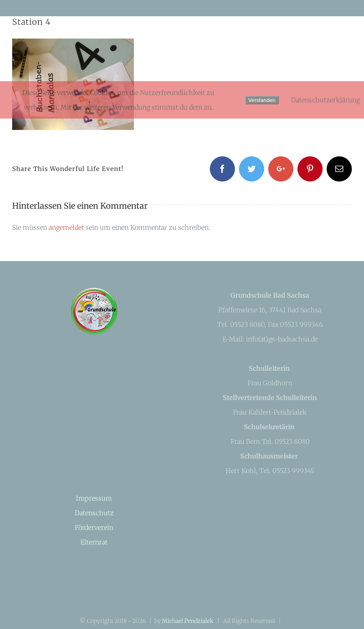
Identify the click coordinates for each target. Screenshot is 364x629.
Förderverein (94, 527)
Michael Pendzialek (188, 621)
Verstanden (262, 100)
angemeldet (66, 227)
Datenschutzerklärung (325, 100)
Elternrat (94, 542)
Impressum (94, 498)
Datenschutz (94, 513)
